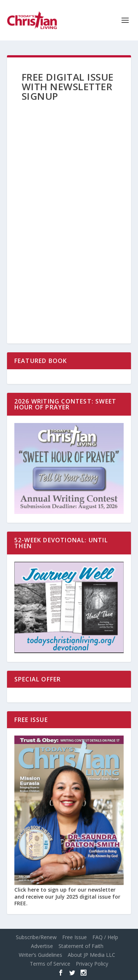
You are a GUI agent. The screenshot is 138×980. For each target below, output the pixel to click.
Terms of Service (50, 964)
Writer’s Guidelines (40, 955)
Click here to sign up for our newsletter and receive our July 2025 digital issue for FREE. (67, 896)
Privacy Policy (92, 964)
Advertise (42, 946)
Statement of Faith (81, 946)
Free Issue (75, 937)
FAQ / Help (105, 937)
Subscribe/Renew (36, 937)
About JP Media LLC (91, 955)
